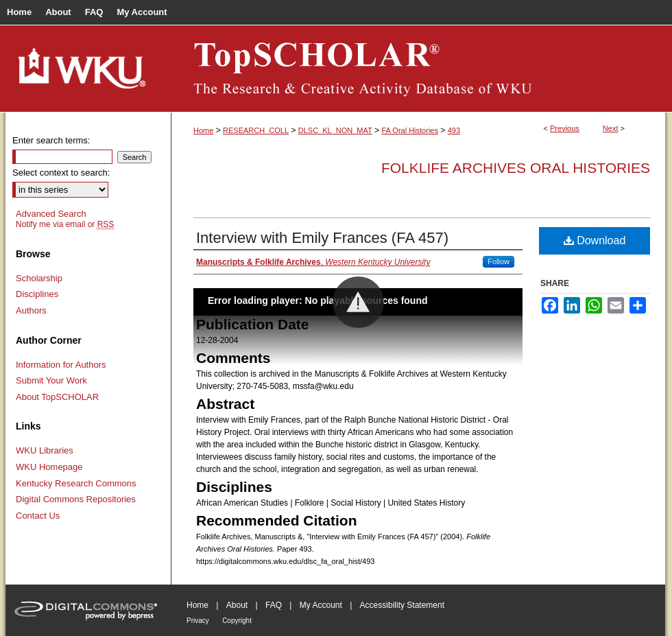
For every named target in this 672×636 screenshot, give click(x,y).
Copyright (237, 621)
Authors (31, 310)
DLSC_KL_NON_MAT (335, 130)
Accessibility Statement (402, 605)
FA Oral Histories (410, 130)
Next (611, 128)
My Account (321, 605)
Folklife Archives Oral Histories (516, 168)
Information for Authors (61, 365)
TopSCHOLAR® (418, 69)
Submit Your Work (51, 380)
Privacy (198, 621)
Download (595, 240)
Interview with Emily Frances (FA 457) (322, 238)
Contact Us (38, 516)
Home (203, 130)
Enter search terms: (51, 140)
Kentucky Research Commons (76, 483)
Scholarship (39, 278)
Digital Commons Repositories (76, 499)
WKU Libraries (45, 450)
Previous (565, 128)
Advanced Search (51, 214)
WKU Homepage (49, 467)
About (237, 605)
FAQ (274, 605)
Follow (499, 261)
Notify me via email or (65, 224)
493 (454, 130)
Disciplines (37, 294)
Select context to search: (61, 173)
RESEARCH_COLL (256, 130)
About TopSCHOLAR (57, 397)
